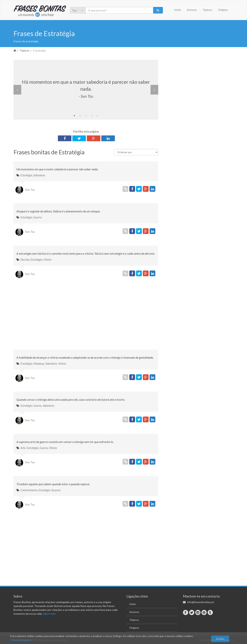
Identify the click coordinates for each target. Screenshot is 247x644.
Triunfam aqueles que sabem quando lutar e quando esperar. (53, 484)
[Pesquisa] (119, 10)
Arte (23, 448)
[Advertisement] (86, 315)
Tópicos (207, 10)
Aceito (220, 639)
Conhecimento (29, 490)
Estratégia (26, 175)
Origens (223, 10)
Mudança (39, 364)
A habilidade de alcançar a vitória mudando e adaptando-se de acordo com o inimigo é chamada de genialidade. (85, 357)
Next (154, 90)
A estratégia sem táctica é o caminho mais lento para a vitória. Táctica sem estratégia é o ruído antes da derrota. (86, 253)
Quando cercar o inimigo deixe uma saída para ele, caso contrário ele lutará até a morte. (71, 399)
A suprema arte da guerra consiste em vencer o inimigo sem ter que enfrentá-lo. (65, 442)
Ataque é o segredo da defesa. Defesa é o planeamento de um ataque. (58, 211)
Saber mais (49, 614)
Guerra (37, 217)
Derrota (25, 260)
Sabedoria (39, 175)
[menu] (80, 11)
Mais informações (21, 640)
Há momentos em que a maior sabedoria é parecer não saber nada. (57, 169)
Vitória (47, 260)
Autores (192, 10)
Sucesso (56, 490)
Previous (17, 90)
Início (178, 10)
